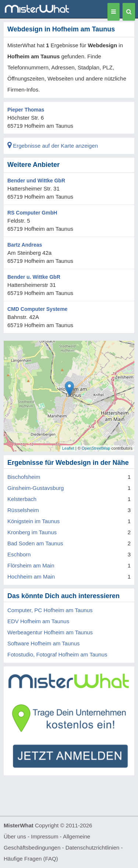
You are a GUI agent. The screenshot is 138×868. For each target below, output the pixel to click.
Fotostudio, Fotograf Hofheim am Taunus (57, 654)
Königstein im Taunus (33, 521)
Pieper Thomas (26, 110)
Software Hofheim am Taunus (44, 643)
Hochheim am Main (31, 577)
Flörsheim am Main (31, 565)
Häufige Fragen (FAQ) (31, 859)
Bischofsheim (24, 477)
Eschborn (19, 554)
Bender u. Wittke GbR (34, 277)
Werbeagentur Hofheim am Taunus (50, 632)
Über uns (15, 836)
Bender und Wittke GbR (36, 181)
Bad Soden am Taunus (35, 543)
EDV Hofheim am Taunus (38, 621)
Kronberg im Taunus (32, 532)
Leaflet (68, 448)
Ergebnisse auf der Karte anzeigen (53, 146)
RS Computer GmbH (32, 213)
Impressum (45, 836)
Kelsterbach (22, 499)
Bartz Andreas (25, 245)
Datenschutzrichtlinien (93, 848)
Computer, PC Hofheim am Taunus (50, 610)
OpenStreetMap (96, 448)
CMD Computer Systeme (37, 309)
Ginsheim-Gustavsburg (36, 488)
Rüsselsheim (23, 510)
